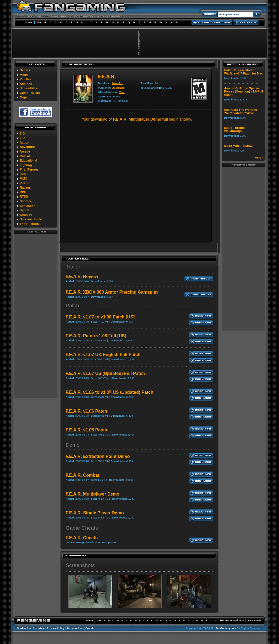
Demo (73, 445)
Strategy (26, 215)
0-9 (39, 22)
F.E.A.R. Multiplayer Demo (93, 494)
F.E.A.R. (107, 77)
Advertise (39, 628)
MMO (24, 178)
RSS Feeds (255, 620)
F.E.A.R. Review (82, 277)
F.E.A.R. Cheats (82, 538)
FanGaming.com (226, 628)
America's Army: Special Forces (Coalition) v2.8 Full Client (244, 91)
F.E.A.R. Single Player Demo (95, 513)
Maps (24, 97)
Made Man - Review (238, 146)
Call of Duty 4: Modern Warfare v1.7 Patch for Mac (244, 72)
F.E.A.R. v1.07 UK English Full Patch (103, 355)
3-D (22, 138)
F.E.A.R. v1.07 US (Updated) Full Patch (105, 373)
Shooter (26, 201)
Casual (25, 156)
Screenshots (80, 565)
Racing (25, 187)
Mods (24, 75)
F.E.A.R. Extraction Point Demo (98, 456)
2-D (22, 133)
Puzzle (25, 183)
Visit (122, 92)
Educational (28, 160)
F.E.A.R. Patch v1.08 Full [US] (96, 336)
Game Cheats (82, 528)
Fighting (26, 165)
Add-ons (26, 84)
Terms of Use (75, 628)
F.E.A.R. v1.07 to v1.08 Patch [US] (100, 317)
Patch (72, 305)
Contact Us (24, 628)
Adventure (27, 147)
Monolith (118, 83)
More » (259, 158)
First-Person (29, 169)
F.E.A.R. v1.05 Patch (86, 430)
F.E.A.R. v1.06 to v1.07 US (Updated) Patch (110, 392)
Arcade (25, 151)
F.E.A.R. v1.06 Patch (86, 411)
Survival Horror (31, 219)
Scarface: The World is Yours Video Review (241, 111)
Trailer (73, 267)
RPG (23, 192)
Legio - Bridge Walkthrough (234, 129)
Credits (90, 628)
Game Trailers (30, 93)
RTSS (24, 196)
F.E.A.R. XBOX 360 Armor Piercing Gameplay (112, 292)
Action (24, 142)
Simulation (28, 206)
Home (28, 22)
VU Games (118, 88)
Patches (26, 79)
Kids (23, 174)
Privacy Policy (56, 628)
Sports (25, 210)
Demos (25, 70)
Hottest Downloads (232, 620)
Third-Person (29, 224)
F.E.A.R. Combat (83, 475)
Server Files (28, 88)
